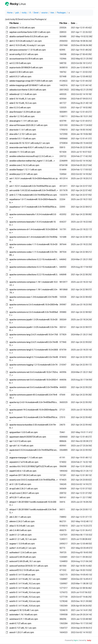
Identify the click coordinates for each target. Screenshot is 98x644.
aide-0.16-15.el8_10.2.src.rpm (23, 103)
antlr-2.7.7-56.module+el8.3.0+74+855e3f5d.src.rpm (33, 195)
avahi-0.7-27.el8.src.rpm (20, 623)
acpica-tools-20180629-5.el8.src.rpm (26, 68)
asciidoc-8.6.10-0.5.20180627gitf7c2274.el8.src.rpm (33, 466)
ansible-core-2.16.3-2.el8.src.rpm (24, 165)
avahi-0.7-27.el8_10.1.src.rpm (23, 628)
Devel (36, 13)
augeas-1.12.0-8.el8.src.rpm (22, 544)
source (44, 13)
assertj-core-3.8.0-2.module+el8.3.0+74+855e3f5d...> (33, 480)
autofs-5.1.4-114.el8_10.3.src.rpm (25, 588)
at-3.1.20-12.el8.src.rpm (20, 484)
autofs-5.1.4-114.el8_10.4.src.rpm (25, 592)
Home (10, 13)
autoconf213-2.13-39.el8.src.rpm (24, 570)
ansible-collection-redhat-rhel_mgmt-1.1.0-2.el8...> (32, 161)
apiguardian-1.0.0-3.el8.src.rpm (24, 432)
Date (73, 23)
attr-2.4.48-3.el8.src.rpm (20, 530)
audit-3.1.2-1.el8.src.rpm (20, 535)
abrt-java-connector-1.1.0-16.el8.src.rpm (28, 50)
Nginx (76, 640)
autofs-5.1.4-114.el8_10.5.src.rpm (25, 597)
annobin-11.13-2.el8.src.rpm (22, 152)
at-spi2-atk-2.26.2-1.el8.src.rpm (24, 489)
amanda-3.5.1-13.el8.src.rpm (23, 139)
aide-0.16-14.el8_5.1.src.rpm (22, 99)
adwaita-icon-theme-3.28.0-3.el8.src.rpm (28, 90)
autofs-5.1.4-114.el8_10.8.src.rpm (25, 606)
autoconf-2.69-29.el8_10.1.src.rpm (25, 561)
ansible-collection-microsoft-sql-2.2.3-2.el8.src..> (31, 156)
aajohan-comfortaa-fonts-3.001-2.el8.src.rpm (30, 32)
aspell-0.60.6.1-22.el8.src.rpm (23, 471)
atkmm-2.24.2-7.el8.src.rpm (22, 521)
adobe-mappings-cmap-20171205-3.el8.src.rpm (31, 81)
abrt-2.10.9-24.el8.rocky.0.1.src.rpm (26, 41)
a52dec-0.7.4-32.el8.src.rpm (22, 28)
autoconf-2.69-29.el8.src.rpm (23, 557)
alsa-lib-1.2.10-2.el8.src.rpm (22, 116)
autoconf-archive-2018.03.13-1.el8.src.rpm (29, 566)
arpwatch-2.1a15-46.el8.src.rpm (24, 462)
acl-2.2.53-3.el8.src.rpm (20, 63)
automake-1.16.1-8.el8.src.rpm (23, 615)
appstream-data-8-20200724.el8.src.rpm (28, 437)
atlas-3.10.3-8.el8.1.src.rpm (22, 526)
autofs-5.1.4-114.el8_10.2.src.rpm (25, 584)
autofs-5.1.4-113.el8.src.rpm (22, 575)
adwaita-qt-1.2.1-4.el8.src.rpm (23, 94)
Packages (61, 13)
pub (17, 13)
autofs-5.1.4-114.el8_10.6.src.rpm (25, 601)
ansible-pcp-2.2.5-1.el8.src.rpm (23, 174)
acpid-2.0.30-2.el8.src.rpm (21, 72)
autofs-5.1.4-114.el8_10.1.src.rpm (25, 579)
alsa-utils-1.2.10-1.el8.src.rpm (23, 134)
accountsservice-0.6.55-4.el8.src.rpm (26, 59)
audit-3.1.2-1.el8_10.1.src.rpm (23, 539)
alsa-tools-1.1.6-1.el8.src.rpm (23, 130)
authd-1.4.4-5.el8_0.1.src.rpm (23, 548)
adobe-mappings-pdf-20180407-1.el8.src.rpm (30, 85)
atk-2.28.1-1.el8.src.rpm (20, 517)
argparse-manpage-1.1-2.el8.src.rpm (26, 458)
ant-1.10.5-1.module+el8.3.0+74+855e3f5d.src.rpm (33, 186)
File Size (63, 23)
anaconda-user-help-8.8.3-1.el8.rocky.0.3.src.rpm (32, 147)
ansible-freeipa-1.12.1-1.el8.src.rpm (25, 170)
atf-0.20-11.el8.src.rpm (20, 497)
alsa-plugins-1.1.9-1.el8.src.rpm (24, 121)
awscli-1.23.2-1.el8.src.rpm (22, 632)
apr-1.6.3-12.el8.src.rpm (20, 441)
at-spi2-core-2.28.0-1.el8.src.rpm (24, 493)
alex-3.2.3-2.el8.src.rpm (20, 108)
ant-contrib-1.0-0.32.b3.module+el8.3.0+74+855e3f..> (34, 190)
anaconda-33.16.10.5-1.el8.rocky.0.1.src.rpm (30, 143)
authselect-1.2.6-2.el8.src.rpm (23, 552)
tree (52, 13)
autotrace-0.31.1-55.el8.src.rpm (24, 619)
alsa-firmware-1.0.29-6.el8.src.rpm (25, 112)
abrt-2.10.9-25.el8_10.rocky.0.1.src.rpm (27, 45)
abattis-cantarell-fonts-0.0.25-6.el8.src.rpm (29, 36)
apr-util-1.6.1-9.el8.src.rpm (21, 446)
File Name (14, 23)
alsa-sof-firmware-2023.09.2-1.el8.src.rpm (28, 125)
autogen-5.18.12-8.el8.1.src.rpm (24, 610)
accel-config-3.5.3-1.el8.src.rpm (24, 54)
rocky (24, 13)
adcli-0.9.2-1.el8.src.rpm (20, 77)
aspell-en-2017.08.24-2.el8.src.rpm (25, 475)
